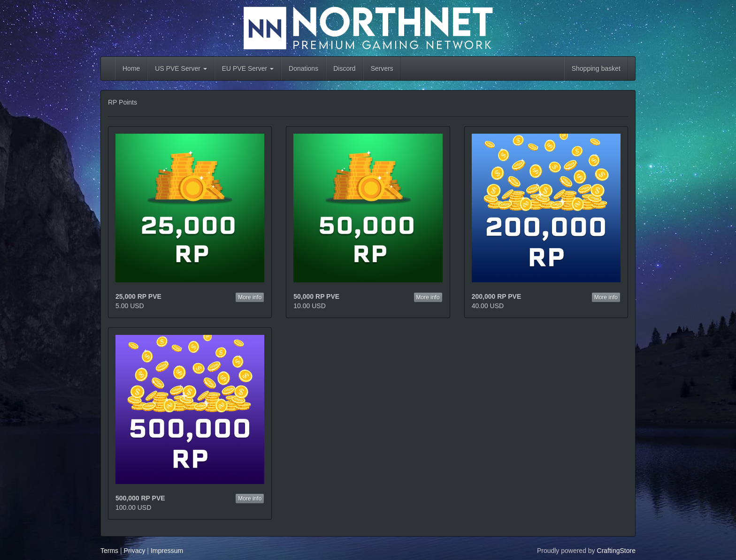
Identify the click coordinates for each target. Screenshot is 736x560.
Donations (303, 68)
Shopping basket (596, 68)
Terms (109, 551)
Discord (344, 68)
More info (250, 297)
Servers (382, 68)
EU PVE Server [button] (248, 68)
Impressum (167, 551)
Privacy (135, 551)
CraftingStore (616, 551)
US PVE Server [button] (181, 68)
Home (131, 68)
